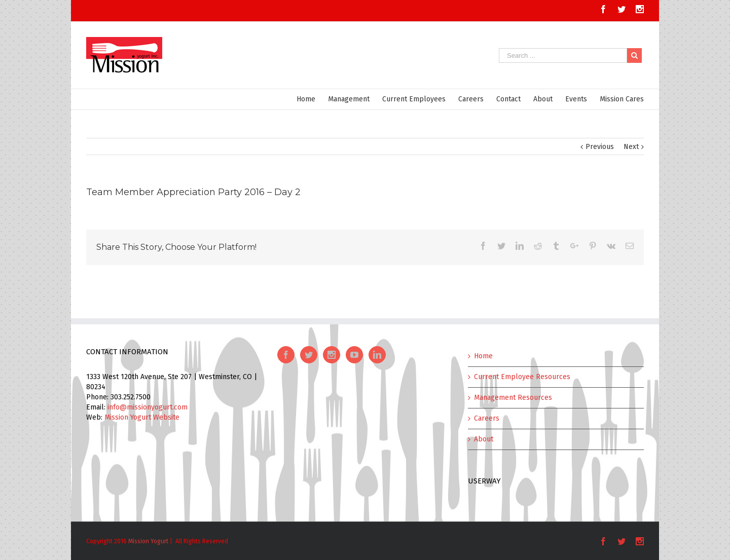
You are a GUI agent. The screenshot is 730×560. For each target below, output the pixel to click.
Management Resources (513, 398)
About (484, 439)
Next (631, 147)
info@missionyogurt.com (148, 407)
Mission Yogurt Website (142, 417)
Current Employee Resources (522, 377)
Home (483, 356)
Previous (600, 147)
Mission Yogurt (148, 541)
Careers (487, 418)
